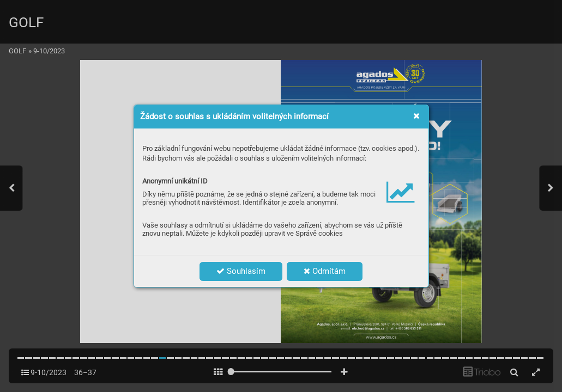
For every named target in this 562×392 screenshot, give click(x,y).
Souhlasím (241, 271)
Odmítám (325, 271)
